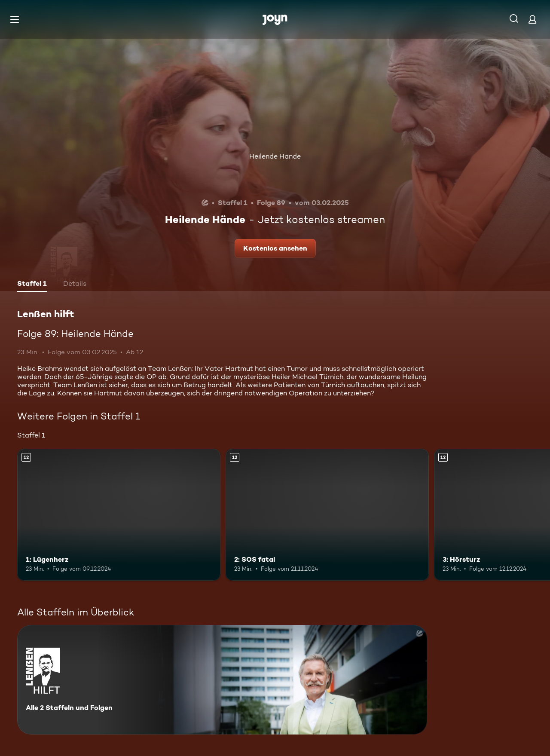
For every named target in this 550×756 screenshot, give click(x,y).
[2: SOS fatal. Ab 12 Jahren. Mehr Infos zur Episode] (327, 515)
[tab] (32, 285)
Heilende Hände (275, 156)
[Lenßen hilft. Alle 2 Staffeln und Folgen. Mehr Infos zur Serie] (222, 680)
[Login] (532, 19)
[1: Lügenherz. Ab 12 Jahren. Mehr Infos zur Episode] (119, 515)
